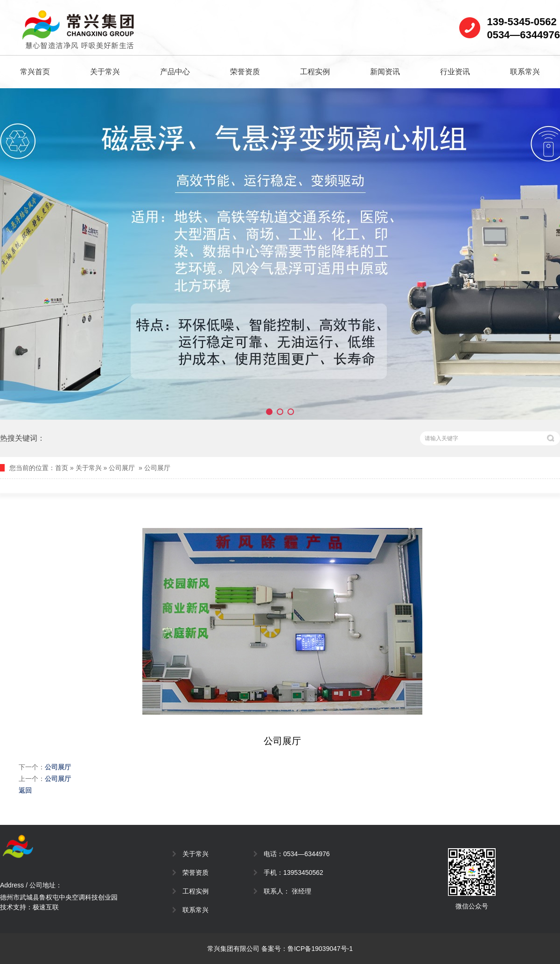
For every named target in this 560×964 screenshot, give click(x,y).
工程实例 (315, 72)
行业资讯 (455, 72)
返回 (25, 790)
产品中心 (175, 72)
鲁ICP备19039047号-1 (320, 949)
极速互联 (46, 907)
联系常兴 (525, 72)
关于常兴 (105, 72)
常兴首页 (35, 72)
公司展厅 (122, 468)
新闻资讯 (385, 72)
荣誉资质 (245, 72)
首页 (62, 468)
